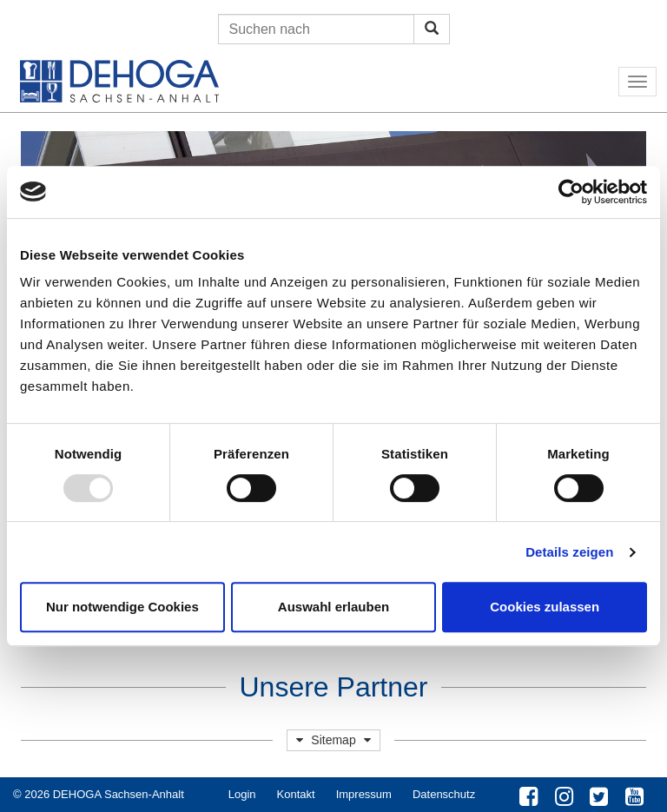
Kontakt (296, 794)
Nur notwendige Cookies (122, 607)
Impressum (364, 794)
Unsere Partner (334, 687)
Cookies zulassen (545, 607)
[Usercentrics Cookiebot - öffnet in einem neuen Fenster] (571, 192)
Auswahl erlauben (333, 607)
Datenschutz (444, 794)
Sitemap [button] (333, 740)
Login (242, 794)
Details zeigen (569, 552)
